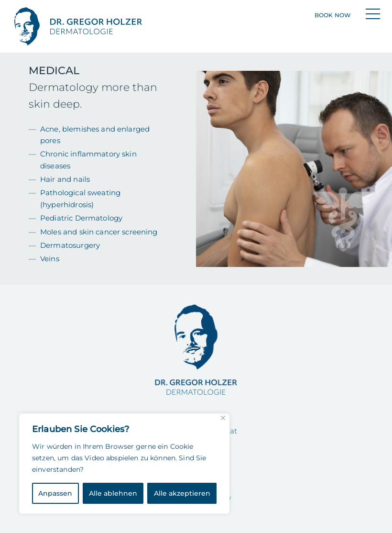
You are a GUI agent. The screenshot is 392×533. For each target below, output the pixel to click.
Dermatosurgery (70, 245)
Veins (50, 259)
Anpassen (55, 493)
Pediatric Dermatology (81, 218)
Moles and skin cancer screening (99, 232)
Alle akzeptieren (182, 493)
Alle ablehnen (113, 493)
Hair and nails (65, 179)
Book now (333, 15)
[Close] (223, 418)
